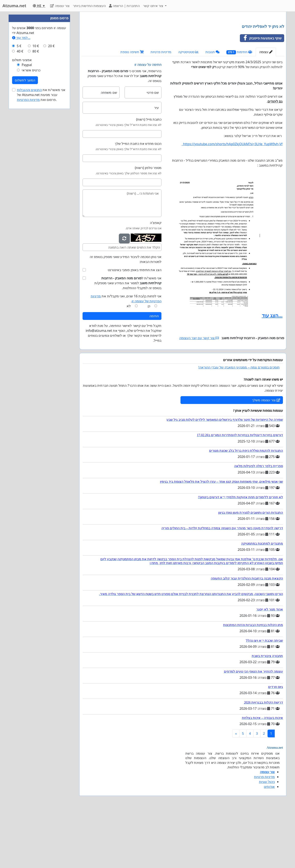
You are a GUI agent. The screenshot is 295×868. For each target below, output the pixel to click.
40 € (20, 174)
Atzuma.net (14, 6)
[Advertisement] (183, 47)
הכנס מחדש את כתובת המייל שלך (138, 201)
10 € (36, 169)
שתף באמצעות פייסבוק (261, 96)
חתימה (154, 373)
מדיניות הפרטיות (28, 223)
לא (129, 363)
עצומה (266, 109)
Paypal (27, 188)
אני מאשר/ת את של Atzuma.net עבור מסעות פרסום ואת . (41, 218)
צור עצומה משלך (266, 457)
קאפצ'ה (156, 280)
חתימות (239, 109)
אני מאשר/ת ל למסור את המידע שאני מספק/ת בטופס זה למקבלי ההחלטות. (128, 340)
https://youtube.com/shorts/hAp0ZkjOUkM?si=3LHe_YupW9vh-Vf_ (232, 201)
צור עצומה (60, 6)
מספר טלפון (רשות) (148, 225)
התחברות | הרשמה (124, 6)
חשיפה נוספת (132, 109)
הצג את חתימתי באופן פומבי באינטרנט (135, 327)
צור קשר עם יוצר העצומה (199, 395)
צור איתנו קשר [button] (154, 6)
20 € (51, 169)
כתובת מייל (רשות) (149, 177)
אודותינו (269, 844)
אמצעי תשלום (22, 183)
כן (149, 363)
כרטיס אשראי (31, 193)
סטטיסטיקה (188, 109)
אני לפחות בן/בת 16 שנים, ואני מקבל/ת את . (126, 356)
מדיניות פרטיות (161, 109)
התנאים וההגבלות (29, 213)
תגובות (212, 109)
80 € (36, 174)
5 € (19, 169)
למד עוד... (21, 161)
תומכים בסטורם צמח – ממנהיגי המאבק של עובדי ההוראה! (239, 425)
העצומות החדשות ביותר (89, 6)
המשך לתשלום (25, 203)
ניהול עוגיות (267, 839)
